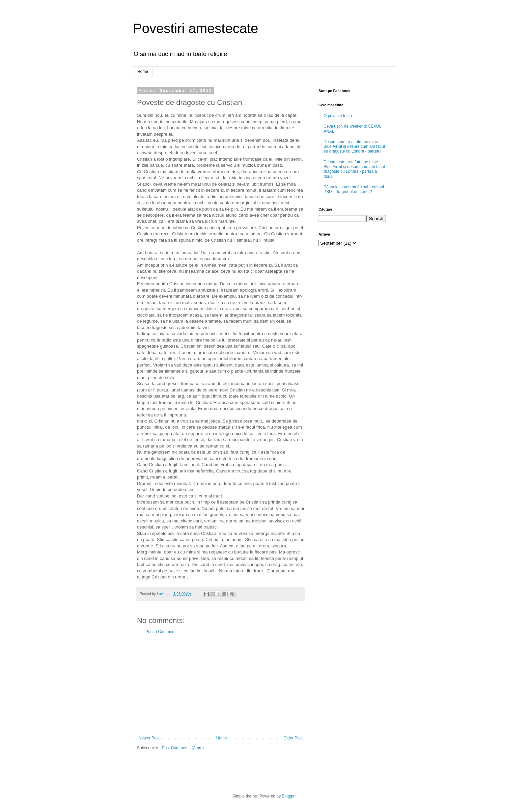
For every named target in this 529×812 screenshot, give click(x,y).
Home (143, 72)
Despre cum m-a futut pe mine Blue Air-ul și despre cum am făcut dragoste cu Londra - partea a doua (354, 169)
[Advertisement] (221, 685)
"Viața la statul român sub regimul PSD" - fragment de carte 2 (354, 189)
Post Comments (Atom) (183, 748)
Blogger (289, 796)
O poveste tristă (338, 116)
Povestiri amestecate (196, 28)
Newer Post (149, 738)
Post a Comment (160, 632)
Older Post (293, 738)
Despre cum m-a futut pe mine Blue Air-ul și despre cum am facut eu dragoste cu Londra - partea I (354, 147)
